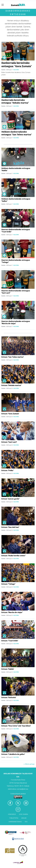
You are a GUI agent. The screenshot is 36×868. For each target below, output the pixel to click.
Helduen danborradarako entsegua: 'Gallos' (16, 200)
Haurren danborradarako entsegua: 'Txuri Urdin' (16, 231)
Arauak (24, 818)
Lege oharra (23, 814)
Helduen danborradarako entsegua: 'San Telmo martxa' (17, 133)
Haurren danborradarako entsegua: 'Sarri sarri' (16, 292)
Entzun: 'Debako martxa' (11, 385)
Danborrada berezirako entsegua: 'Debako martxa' (15, 101)
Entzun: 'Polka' (7, 470)
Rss (26, 822)
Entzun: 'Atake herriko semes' (13, 556)
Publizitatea (14, 818)
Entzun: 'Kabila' (8, 669)
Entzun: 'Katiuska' (9, 697)
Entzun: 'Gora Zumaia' (10, 414)
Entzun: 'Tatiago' (8, 584)
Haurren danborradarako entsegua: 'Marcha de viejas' (16, 322)
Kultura (16, 70)
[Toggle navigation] (3, 5)
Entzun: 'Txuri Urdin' (10, 641)
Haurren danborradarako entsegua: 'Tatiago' (16, 261)
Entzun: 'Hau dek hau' (10, 527)
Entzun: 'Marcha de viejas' (12, 612)
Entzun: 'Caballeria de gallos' (13, 754)
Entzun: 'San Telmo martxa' (13, 357)
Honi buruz (12, 814)
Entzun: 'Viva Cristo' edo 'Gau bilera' (16, 726)
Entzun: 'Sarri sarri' (9, 442)
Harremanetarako (15, 822)
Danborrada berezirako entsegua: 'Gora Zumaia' (17, 65)
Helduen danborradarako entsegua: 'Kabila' (16, 169)
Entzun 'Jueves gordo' (11, 499)
